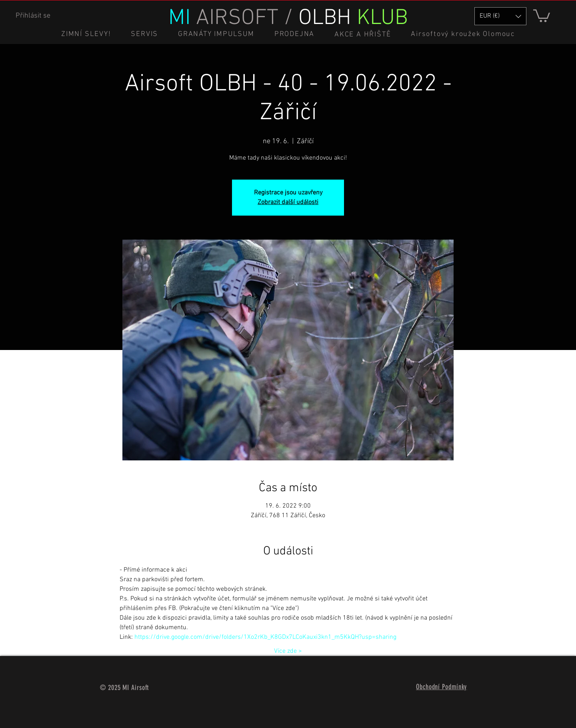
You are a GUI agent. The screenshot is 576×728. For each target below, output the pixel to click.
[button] (542, 15)
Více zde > (288, 651)
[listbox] (500, 16)
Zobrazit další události (288, 202)
